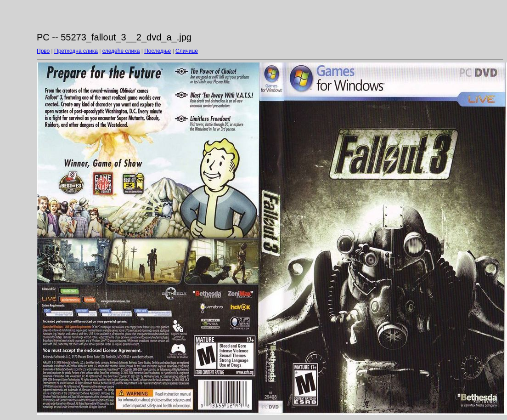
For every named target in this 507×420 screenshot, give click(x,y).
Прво (43, 51)
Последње (158, 51)
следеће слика (121, 51)
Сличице (187, 51)
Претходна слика (76, 51)
